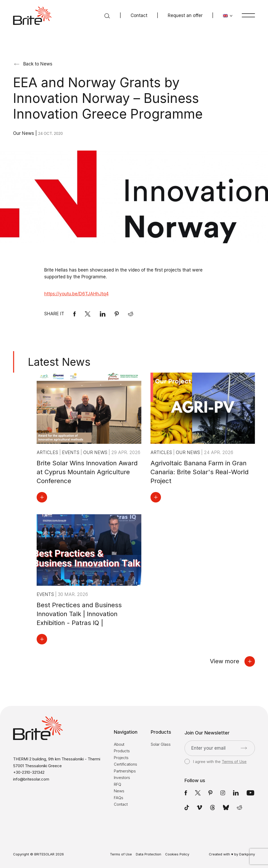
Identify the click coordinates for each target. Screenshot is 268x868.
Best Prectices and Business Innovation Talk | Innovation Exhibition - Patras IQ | (79, 614)
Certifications (125, 764)
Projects (121, 758)
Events (71, 452)
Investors (122, 778)
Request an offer (185, 15)
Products (122, 751)
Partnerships (125, 771)
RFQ (118, 784)
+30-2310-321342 (29, 772)
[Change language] (228, 16)
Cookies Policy (177, 854)
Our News (24, 133)
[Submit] (244, 748)
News (119, 791)
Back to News (33, 64)
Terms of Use (234, 762)
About (119, 744)
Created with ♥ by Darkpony (232, 854)
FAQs (119, 798)
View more (232, 661)
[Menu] (248, 15)
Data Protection (149, 854)
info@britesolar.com (31, 779)
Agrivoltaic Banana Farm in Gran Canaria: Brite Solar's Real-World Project (200, 472)
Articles (48, 452)
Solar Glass (161, 744)
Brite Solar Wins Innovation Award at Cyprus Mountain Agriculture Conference (87, 472)
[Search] (107, 16)
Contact (139, 15)
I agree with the (216, 762)
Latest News (59, 362)
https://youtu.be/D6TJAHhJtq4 (76, 294)
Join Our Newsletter (207, 733)
